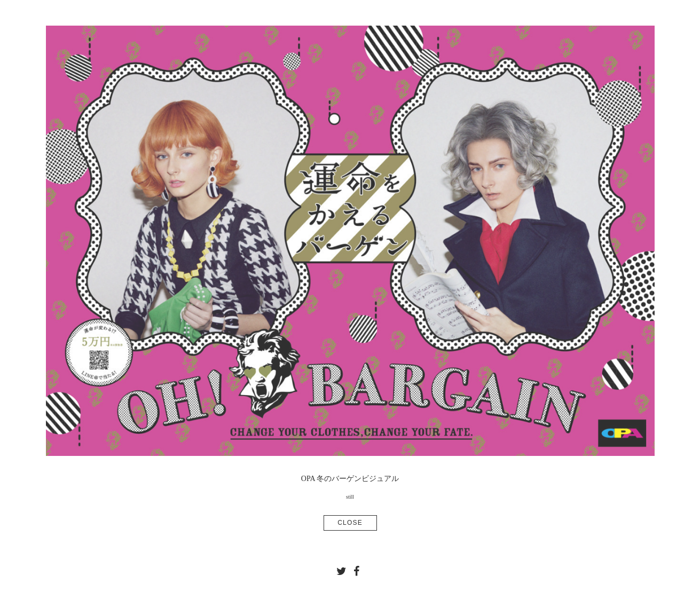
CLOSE (350, 523)
